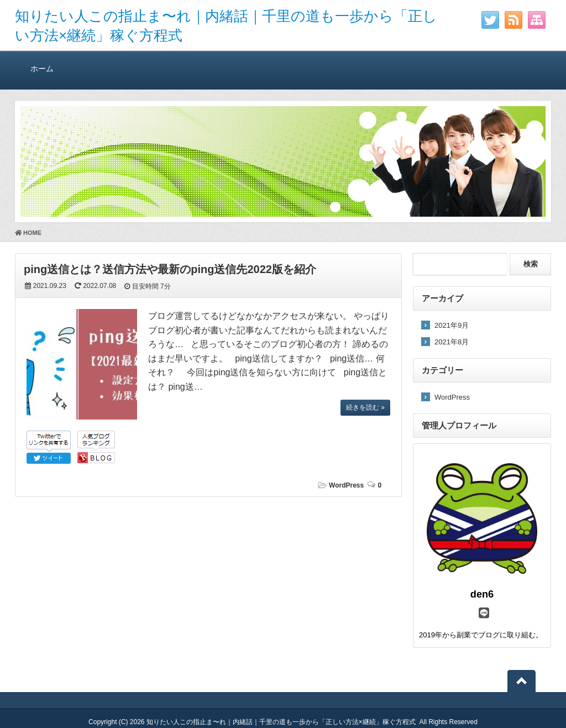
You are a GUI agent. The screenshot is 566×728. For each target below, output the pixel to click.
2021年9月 (452, 325)
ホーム (42, 68)
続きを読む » (365, 407)
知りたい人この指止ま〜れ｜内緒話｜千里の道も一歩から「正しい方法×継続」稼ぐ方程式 (281, 722)
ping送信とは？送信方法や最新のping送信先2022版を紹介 (170, 269)
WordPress (346, 485)
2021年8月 (452, 342)
